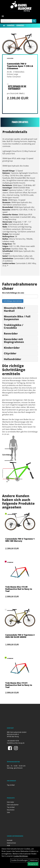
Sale (8, 812)
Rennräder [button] (11, 333)
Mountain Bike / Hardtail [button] (14, 309)
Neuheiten (11, 810)
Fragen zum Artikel (20, 122)
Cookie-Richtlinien (21, 856)
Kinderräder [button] (12, 348)
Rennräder (20, 26)
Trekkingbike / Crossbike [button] (14, 326)
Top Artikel (11, 785)
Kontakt (10, 840)
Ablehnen (34, 860)
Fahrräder (11, 26)
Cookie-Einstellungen (19, 860)
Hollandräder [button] (12, 359)
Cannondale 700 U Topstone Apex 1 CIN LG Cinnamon (20, 66)
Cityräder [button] (10, 353)
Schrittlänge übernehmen (13, 301)
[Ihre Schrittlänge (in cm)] (20, 296)
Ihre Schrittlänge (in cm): (13, 293)
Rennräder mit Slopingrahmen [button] (14, 340)
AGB (8, 845)
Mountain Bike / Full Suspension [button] (17, 318)
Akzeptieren (33, 864)
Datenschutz (11, 843)
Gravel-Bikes (31, 26)
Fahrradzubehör (13, 805)
